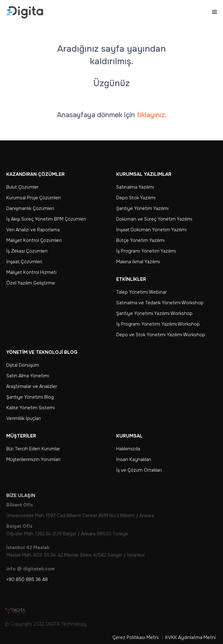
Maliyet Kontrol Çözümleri (34, 240)
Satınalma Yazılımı (135, 187)
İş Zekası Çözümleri (27, 251)
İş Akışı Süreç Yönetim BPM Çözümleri (46, 219)
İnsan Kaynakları (134, 459)
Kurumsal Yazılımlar (144, 174)
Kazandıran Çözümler (35, 174)
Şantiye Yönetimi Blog (30, 397)
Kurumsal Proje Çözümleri (33, 198)
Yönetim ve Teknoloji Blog (42, 352)
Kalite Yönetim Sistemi (30, 408)
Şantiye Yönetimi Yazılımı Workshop (154, 313)
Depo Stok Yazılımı (136, 198)
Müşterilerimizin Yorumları (33, 459)
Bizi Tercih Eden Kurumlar (33, 449)
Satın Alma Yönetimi (28, 376)
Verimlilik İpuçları (24, 418)
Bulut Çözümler (22, 187)
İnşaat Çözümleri (24, 262)
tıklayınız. (152, 115)
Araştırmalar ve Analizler (32, 386)
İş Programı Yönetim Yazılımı (146, 251)
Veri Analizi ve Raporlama (33, 230)
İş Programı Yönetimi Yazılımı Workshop (158, 324)
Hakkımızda (128, 449)
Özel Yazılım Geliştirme (31, 283)
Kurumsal (129, 436)
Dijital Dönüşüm (23, 365)
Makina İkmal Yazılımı (138, 262)
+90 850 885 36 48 (27, 579)
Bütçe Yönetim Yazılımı (140, 240)
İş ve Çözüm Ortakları (139, 470)
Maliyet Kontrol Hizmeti (31, 272)
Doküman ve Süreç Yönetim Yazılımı (154, 219)
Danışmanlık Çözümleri (30, 208)
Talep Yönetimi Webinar (141, 292)
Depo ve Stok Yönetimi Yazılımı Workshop (161, 335)
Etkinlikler (131, 279)
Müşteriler (21, 436)
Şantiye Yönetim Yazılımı (142, 208)
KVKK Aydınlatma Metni (190, 637)
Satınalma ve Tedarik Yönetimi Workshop (160, 303)
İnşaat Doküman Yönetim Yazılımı (151, 230)
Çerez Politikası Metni (136, 637)
